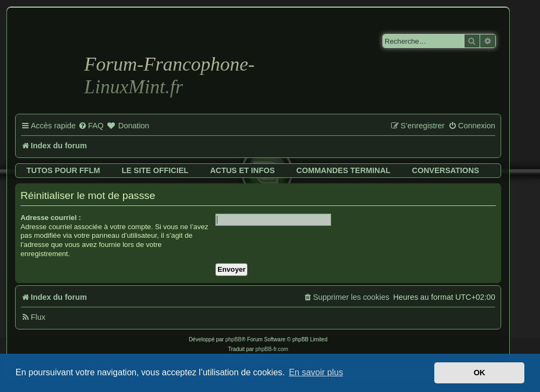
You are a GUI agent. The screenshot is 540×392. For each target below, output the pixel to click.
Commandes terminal (343, 170)
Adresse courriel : (51, 218)
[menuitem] (91, 126)
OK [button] (480, 373)
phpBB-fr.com (272, 349)
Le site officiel (155, 170)
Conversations (446, 170)
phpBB (234, 339)
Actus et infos (242, 170)
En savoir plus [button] (316, 372)
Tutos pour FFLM (63, 170)
